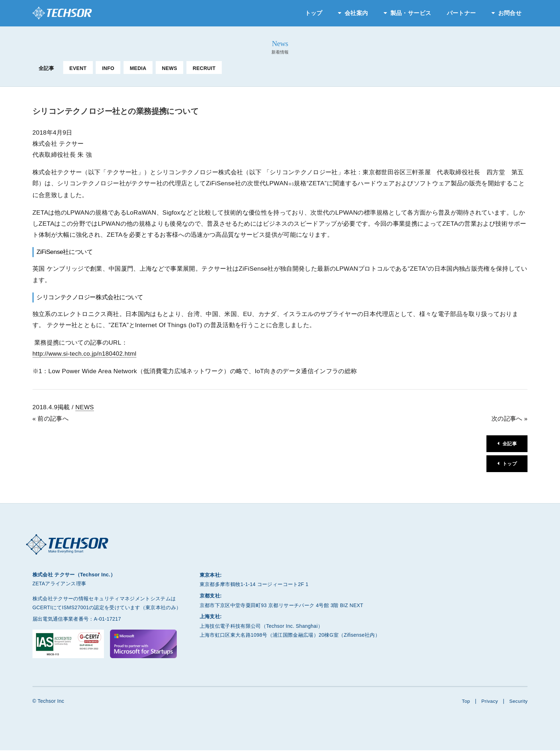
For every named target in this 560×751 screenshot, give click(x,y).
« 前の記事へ (51, 418)
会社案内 (356, 13)
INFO (108, 68)
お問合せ (510, 13)
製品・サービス (411, 13)
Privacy (489, 702)
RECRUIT (204, 68)
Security (518, 702)
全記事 (46, 68)
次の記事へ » (509, 418)
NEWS (169, 68)
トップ (314, 13)
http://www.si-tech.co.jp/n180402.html (86, 354)
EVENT (78, 68)
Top (465, 702)
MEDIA (138, 68)
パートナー (461, 13)
